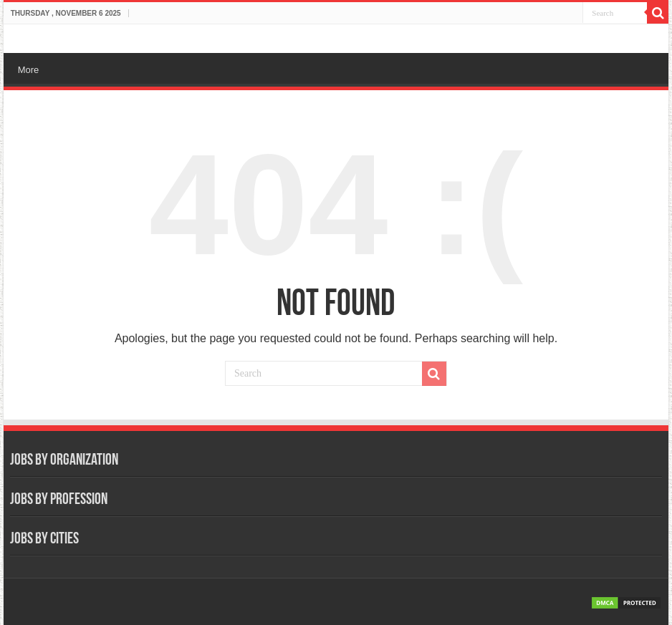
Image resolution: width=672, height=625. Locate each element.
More (29, 70)
